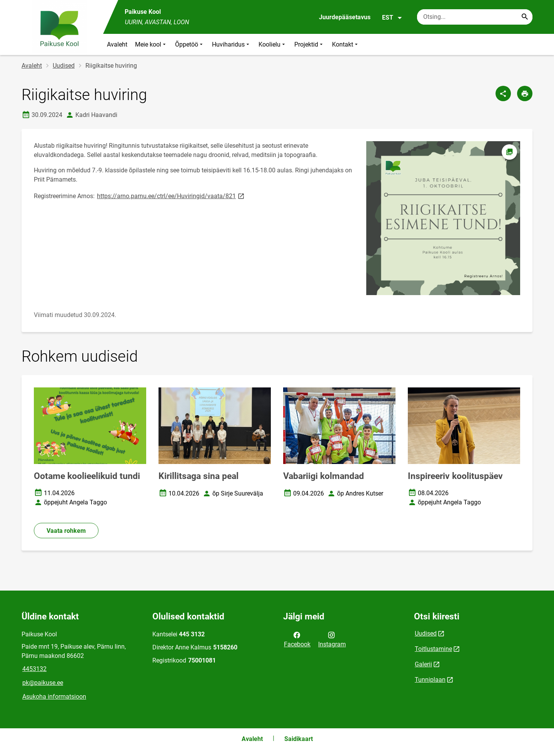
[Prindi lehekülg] (525, 93)
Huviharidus (231, 44)
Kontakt (346, 44)
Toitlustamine (433, 649)
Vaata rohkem (66, 531)
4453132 (34, 669)
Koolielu (273, 44)
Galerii (423, 664)
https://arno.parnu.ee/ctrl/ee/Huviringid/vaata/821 (171, 196)
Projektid (309, 44)
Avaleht (117, 44)
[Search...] (525, 17)
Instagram (332, 639)
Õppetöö (190, 44)
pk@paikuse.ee (43, 683)
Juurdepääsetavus (345, 17)
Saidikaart (299, 739)
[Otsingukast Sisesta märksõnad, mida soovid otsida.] (475, 17)
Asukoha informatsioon (54, 697)
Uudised (64, 66)
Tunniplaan (430, 680)
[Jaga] (503, 93)
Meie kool (151, 44)
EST (392, 18)
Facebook (297, 639)
